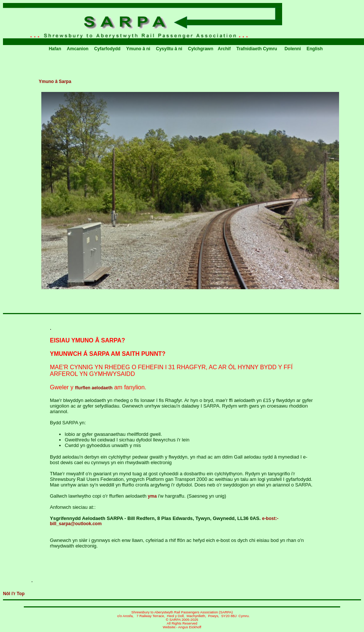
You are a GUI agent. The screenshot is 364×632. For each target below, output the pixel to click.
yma (152, 496)
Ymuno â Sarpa (55, 82)
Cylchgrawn (201, 49)
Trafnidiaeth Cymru (257, 49)
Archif (225, 49)
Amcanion (78, 49)
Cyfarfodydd (108, 49)
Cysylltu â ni (170, 49)
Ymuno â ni (139, 49)
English (315, 49)
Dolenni (293, 49)
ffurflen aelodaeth (94, 388)
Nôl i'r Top (14, 594)
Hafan (56, 49)
